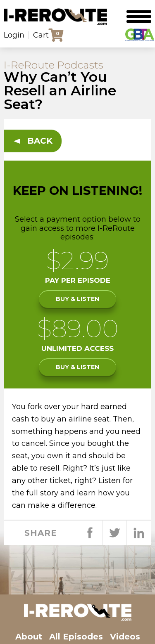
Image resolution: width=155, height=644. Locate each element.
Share (90, 533)
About (29, 637)
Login (14, 35)
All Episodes (76, 637)
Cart (41, 35)
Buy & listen (77, 299)
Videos (125, 637)
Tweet (114, 533)
